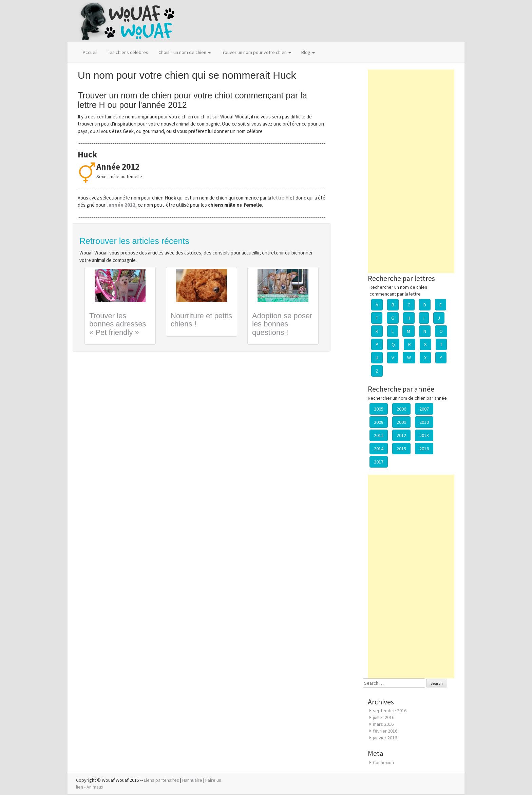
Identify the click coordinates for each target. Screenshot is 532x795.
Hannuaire (192, 780)
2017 (379, 462)
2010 (424, 422)
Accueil (90, 52)
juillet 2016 (384, 717)
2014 (379, 449)
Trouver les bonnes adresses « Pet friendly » (118, 324)
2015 (401, 449)
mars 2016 (383, 724)
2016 (424, 449)
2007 (424, 409)
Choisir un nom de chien (185, 52)
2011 (379, 435)
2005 (379, 409)
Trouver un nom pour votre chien (256, 52)
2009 (401, 422)
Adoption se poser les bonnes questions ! (282, 324)
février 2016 (385, 731)
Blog (308, 52)
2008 (379, 422)
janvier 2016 (385, 738)
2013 (424, 435)
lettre (281, 198)
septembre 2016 (390, 711)
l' (121, 205)
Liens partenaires (161, 780)
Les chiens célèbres (128, 52)
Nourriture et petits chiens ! (201, 320)
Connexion (383, 762)
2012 (401, 435)
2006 (401, 409)
